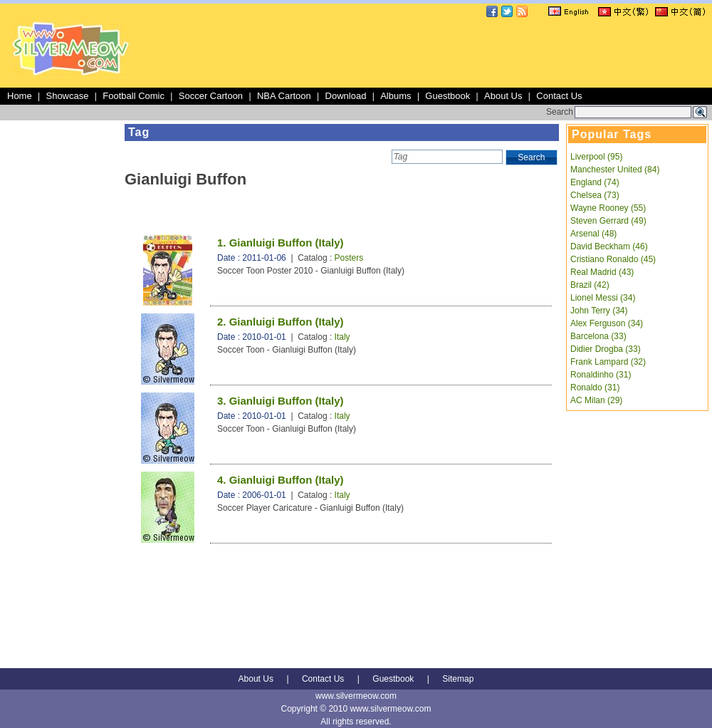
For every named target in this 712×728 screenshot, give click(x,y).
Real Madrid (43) (602, 272)
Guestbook (447, 96)
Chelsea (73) (595, 195)
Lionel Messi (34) (603, 298)
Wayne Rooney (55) (608, 208)
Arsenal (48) (593, 234)
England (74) (595, 182)
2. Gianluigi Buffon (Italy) (281, 322)
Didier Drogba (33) (606, 349)
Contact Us (559, 96)
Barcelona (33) (598, 336)
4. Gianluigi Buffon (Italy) (281, 480)
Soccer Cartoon (211, 96)
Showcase (67, 96)
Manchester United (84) (615, 170)
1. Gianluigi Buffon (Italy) (281, 243)
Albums (396, 96)
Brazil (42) (590, 285)
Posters (349, 258)
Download (346, 96)
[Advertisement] (61, 338)
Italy (342, 337)
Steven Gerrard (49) (608, 221)
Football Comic (133, 96)
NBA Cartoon (284, 96)
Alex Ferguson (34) (607, 323)
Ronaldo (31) (595, 388)
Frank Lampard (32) (608, 362)
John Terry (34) (599, 311)
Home (20, 96)
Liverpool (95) (596, 157)
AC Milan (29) (596, 400)
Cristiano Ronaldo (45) (613, 259)
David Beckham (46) (609, 246)
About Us (503, 96)
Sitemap (458, 679)
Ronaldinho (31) (601, 375)
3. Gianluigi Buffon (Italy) (281, 401)
